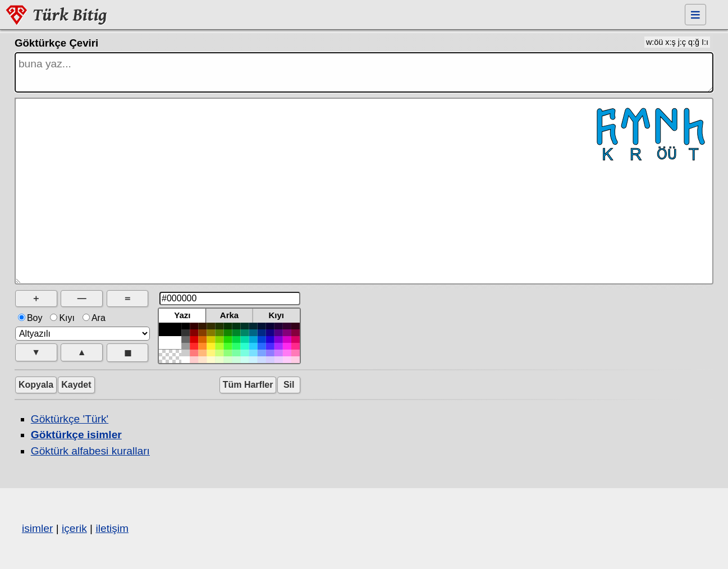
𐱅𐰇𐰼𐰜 (364, 191)
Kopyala (36, 385)
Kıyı (63, 318)
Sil (289, 385)
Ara (95, 318)
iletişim (112, 528)
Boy (31, 318)
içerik (74, 528)
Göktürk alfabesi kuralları (90, 451)
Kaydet (76, 385)
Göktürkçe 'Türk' (70, 419)
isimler (37, 528)
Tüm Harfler (248, 385)
